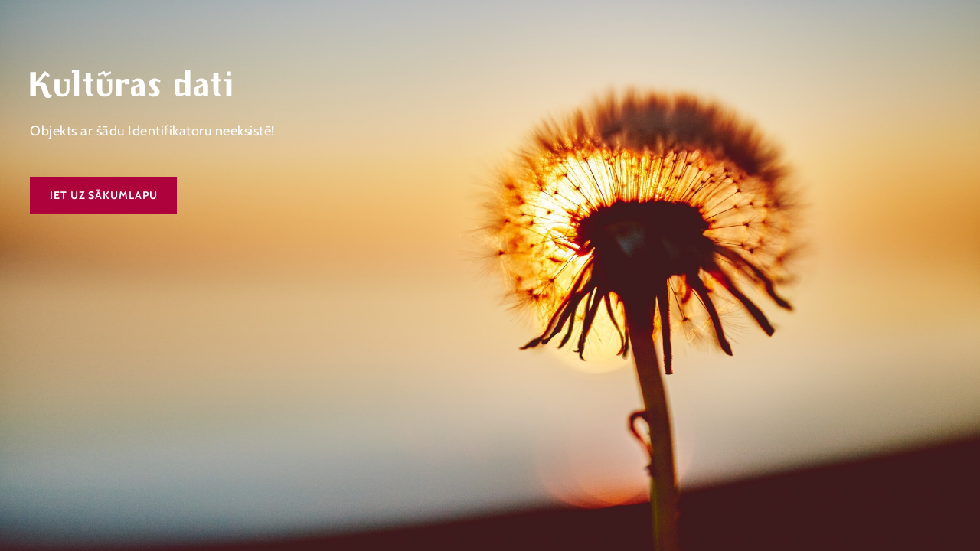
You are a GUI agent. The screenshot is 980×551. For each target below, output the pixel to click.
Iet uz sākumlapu (103, 195)
